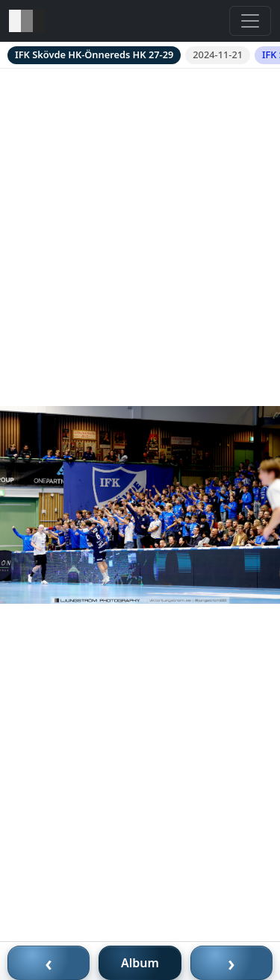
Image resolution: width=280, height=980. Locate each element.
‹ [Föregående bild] (49, 963)
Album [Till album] (140, 963)
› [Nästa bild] (231, 963)
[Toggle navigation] (250, 21)
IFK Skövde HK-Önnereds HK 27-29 (94, 54)
